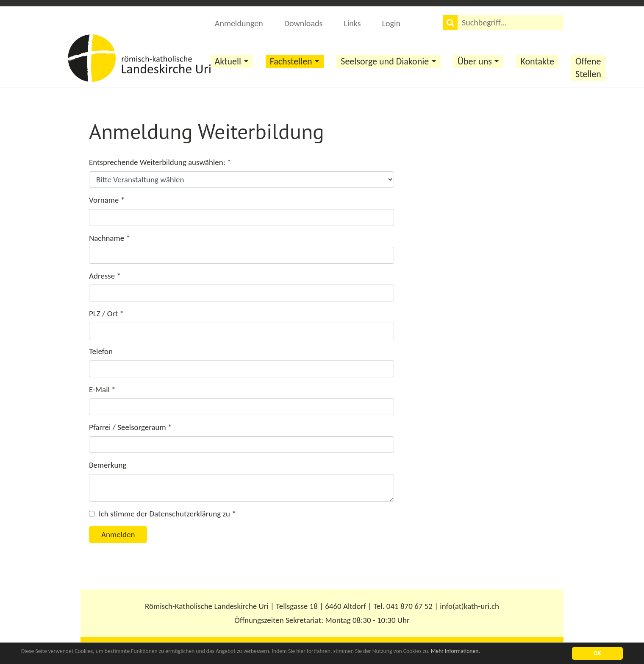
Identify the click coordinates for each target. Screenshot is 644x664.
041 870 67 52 (409, 606)
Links (352, 23)
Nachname (110, 238)
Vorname (107, 200)
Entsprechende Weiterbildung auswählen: (160, 162)
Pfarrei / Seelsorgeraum (130, 427)
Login (391, 23)
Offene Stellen (588, 68)
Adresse (105, 276)
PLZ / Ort (106, 314)
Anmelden (118, 534)
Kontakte (537, 61)
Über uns (475, 61)
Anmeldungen (239, 23)
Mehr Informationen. (455, 651)
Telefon (101, 351)
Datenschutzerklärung (185, 514)
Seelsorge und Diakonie (385, 61)
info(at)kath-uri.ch (469, 606)
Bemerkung (108, 465)
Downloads (304, 23)
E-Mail (102, 389)
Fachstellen (291, 61)
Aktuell (228, 61)
